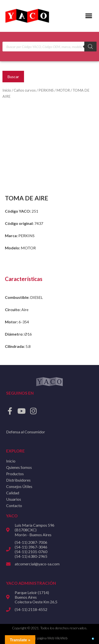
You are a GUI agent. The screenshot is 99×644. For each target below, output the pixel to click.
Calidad (13, 493)
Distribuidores (18, 480)
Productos (15, 474)
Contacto (14, 505)
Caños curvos (25, 90)
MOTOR (63, 90)
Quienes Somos (19, 467)
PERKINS (46, 90)
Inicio (7, 90)
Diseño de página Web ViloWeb (44, 638)
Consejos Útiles (19, 486)
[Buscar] (90, 47)
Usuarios (14, 499)
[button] (89, 16)
